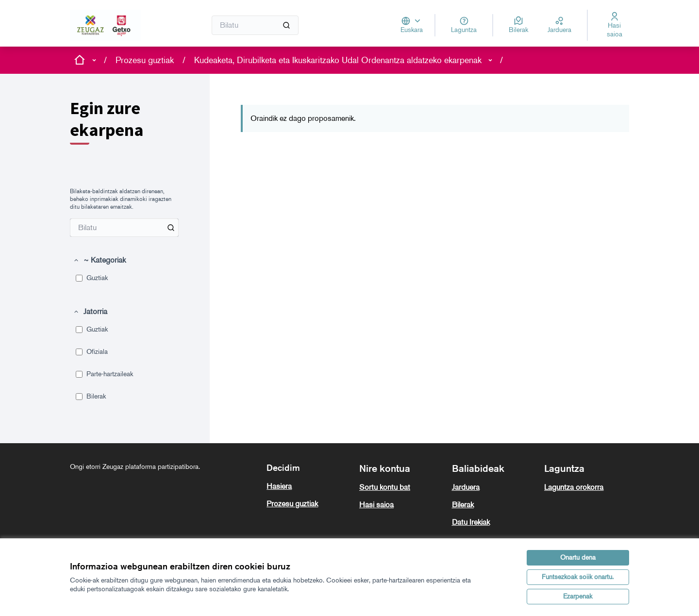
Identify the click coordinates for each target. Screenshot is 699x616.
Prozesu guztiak (145, 60)
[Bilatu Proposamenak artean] (124, 228)
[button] (99, 260)
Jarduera (466, 487)
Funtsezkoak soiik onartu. (578, 577)
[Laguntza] (464, 25)
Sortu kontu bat (385, 487)
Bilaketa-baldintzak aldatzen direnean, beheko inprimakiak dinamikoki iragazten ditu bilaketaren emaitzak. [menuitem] (121, 199)
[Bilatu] (255, 25)
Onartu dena (578, 558)
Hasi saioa (376, 505)
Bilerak (463, 505)
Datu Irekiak (471, 522)
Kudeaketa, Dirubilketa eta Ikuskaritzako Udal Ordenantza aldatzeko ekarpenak (338, 60)
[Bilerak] (518, 25)
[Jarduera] (559, 25)
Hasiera (279, 486)
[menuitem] (124, 228)
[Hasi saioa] (614, 25)
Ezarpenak (578, 596)
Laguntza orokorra (574, 487)
